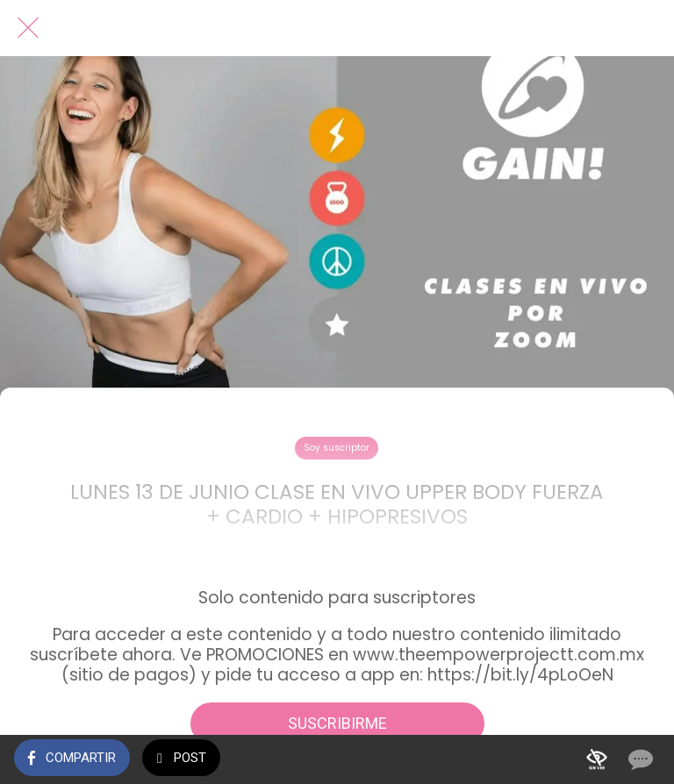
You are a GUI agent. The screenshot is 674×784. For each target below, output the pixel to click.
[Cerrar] (28, 28)
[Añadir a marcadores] (597, 759)
